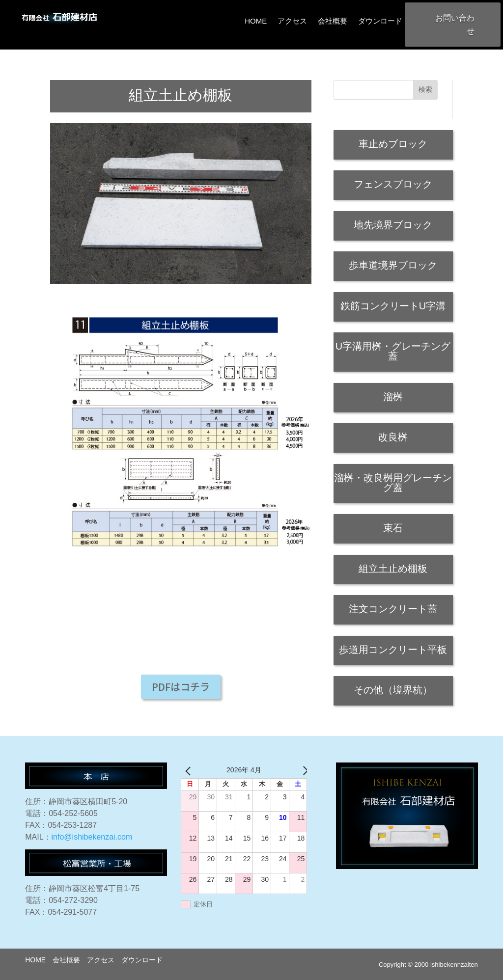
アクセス (292, 21)
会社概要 (333, 21)
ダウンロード (380, 21)
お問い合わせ (455, 25)
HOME (256, 21)
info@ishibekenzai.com (92, 837)
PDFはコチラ (181, 687)
